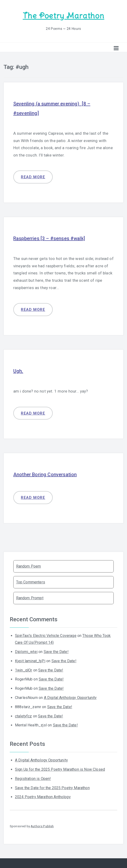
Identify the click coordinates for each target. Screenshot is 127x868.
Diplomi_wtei (26, 652)
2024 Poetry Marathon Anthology (43, 797)
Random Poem (29, 566)
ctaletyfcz (24, 716)
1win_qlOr (24, 670)
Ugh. (18, 371)
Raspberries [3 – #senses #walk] (49, 238)
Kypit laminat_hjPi (30, 661)
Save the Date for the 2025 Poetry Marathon (52, 788)
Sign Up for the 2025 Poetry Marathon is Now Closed (60, 769)
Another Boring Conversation (45, 474)
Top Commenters (31, 582)
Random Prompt (30, 598)
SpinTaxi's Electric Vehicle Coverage (46, 636)
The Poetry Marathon (63, 16)
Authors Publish (42, 826)
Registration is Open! (33, 779)
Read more (33, 177)
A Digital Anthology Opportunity (70, 698)
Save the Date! (56, 652)
